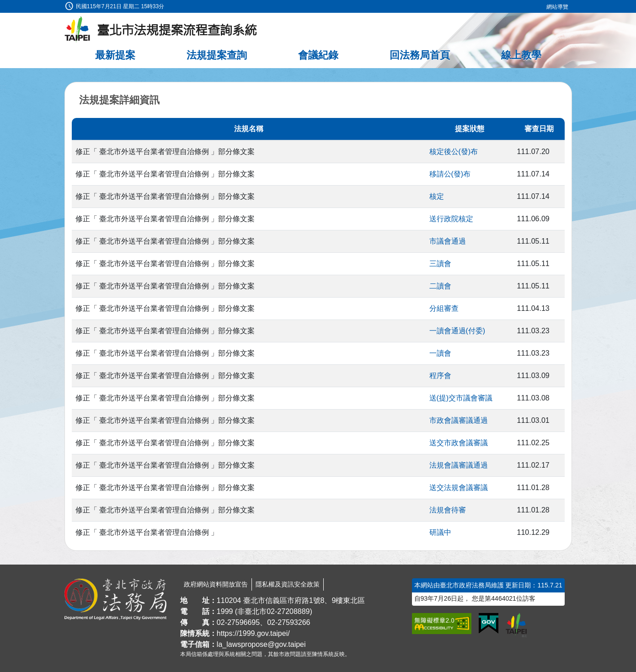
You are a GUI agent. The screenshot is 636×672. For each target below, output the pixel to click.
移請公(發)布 (450, 174)
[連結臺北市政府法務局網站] (115, 599)
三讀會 (440, 264)
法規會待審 (448, 510)
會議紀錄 (318, 55)
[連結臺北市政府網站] (516, 625)
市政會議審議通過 (459, 420)
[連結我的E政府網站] (489, 624)
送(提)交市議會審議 (461, 398)
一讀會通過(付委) (457, 331)
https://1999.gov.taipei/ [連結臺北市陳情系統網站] (253, 633)
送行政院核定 (451, 219)
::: (3, 5)
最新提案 (115, 55)
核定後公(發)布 (454, 152)
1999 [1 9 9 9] (225, 611)
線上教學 (521, 55)
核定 (437, 196)
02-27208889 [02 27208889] (288, 611)
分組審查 (444, 308)
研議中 (440, 532)
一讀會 (440, 353)
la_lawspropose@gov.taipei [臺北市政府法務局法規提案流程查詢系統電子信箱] (261, 644)
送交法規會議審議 (459, 488)
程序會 (440, 376)
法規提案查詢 (217, 55)
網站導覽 (557, 7)
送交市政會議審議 (459, 443)
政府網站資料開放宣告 (216, 584)
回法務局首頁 (420, 55)
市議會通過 (448, 241)
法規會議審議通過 (459, 465)
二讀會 (440, 286)
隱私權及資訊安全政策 (288, 584)
